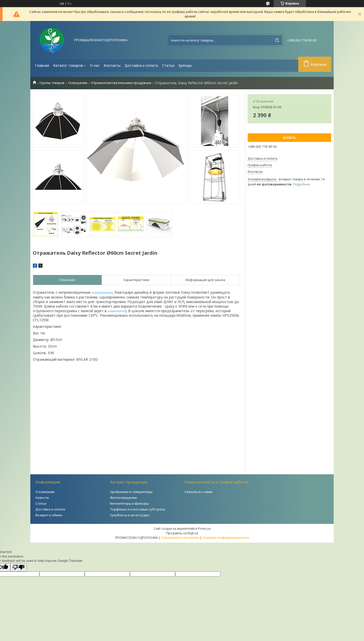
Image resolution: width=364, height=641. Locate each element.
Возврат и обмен (49, 515)
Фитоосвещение (123, 498)
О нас (95, 65)
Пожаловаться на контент (180, 538)
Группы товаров (52, 83)
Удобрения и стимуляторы (131, 492)
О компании (45, 492)
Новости (42, 498)
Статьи (168, 65)
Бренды (185, 65)
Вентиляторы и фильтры (129, 503)
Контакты (112, 65)
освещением (102, 292)
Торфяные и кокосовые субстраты (138, 509)
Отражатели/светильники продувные (121, 83)
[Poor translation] (18, 567)
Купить (289, 138)
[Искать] (277, 40)
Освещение (78, 83)
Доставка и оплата (141, 65)
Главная (42, 65)
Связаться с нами (198, 492)
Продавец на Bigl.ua (182, 533)
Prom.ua (204, 528)
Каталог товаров (68, 65)
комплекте (116, 311)
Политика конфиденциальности (226, 538)
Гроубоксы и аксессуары (130, 515)
